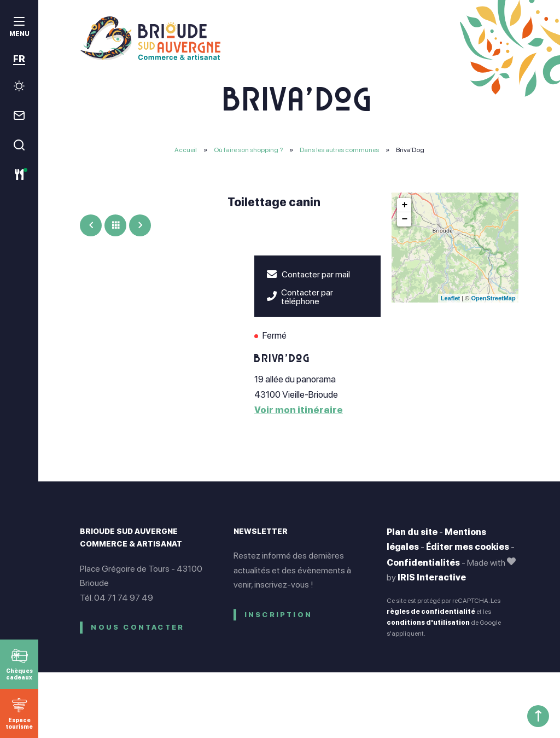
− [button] (404, 219)
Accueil (186, 150)
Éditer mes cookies (468, 547)
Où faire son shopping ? (249, 150)
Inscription (278, 615)
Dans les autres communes (340, 150)
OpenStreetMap (493, 298)
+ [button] (404, 205)
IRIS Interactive (432, 577)
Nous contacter (138, 627)
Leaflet (450, 298)
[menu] (19, 28)
